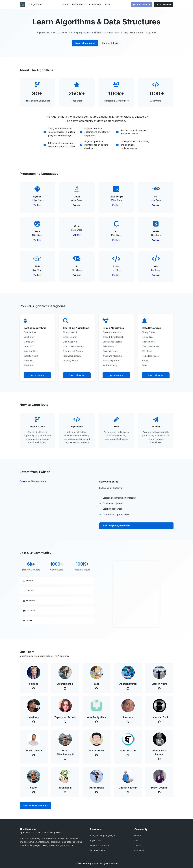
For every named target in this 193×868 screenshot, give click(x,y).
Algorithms (96, 840)
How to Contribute (99, 845)
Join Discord (141, 5)
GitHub (28, 580)
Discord (29, 611)
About (65, 5)
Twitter (28, 591)
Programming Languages (103, 835)
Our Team (139, 850)
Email (27, 621)
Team (108, 5)
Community (95, 5)
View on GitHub (110, 43)
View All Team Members (35, 805)
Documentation (98, 850)
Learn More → (37, 375)
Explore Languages (85, 43)
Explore (37, 205)
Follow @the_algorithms (116, 526)
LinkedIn (29, 600)
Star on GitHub (164, 5)
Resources (79, 5)
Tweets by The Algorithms (33, 481)
